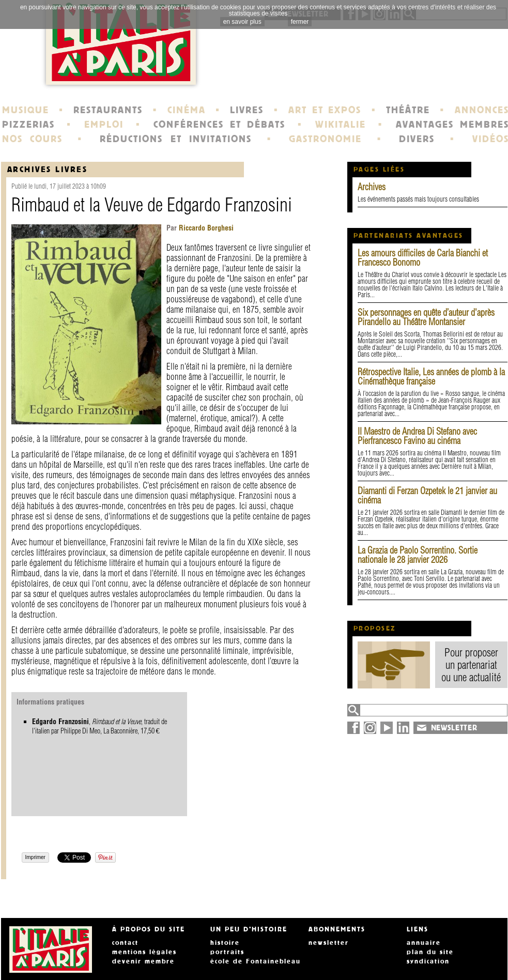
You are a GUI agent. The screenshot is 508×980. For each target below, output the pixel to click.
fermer (300, 22)
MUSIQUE (26, 110)
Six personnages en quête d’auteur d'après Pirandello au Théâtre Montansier (426, 317)
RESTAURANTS (108, 110)
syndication (428, 961)
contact (125, 943)
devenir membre (143, 961)
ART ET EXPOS (325, 110)
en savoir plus (242, 22)
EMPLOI (104, 125)
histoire (225, 943)
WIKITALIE (341, 125)
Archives (372, 187)
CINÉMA (187, 110)
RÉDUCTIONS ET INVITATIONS (176, 139)
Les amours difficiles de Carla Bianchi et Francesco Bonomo (423, 258)
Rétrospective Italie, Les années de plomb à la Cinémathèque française (431, 377)
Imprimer (35, 857)
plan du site (430, 952)
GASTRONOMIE (325, 139)
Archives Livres (48, 169)
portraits (227, 952)
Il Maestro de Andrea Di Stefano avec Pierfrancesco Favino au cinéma (417, 436)
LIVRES (247, 110)
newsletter (329, 943)
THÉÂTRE (408, 110)
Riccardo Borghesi (205, 228)
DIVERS (417, 139)
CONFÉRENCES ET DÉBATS (219, 125)
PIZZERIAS (28, 125)
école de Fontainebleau (256, 961)
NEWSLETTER (454, 728)
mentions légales (144, 952)
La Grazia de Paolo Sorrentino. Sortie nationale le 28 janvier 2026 (418, 555)
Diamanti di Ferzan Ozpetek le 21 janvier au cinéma (427, 495)
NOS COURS (33, 139)
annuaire (424, 943)
